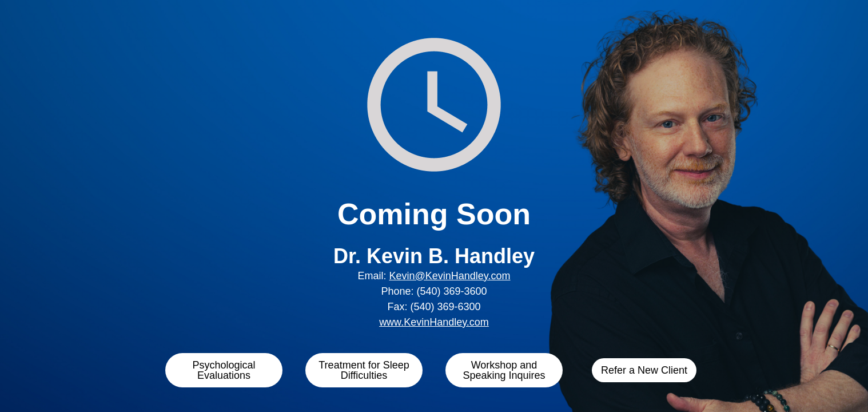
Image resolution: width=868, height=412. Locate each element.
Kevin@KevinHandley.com (449, 276)
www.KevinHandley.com (434, 322)
